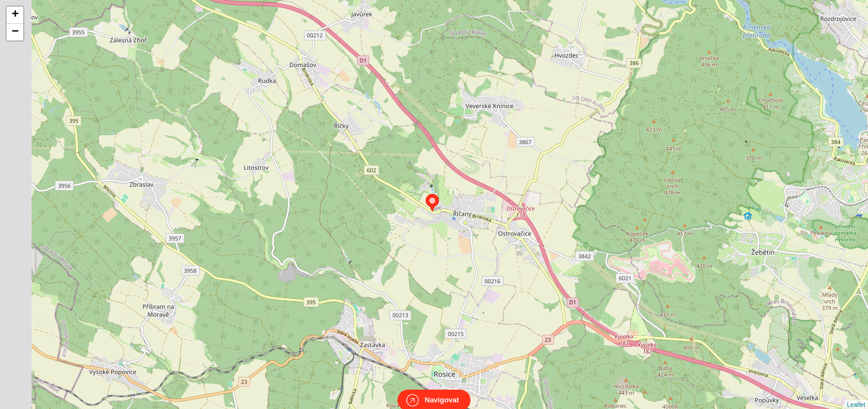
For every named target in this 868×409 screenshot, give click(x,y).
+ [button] (15, 15)
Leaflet (856, 395)
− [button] (15, 32)
